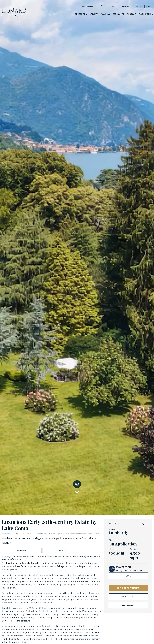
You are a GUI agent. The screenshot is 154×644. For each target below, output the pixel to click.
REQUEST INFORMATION (128, 588)
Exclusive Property (25, 534)
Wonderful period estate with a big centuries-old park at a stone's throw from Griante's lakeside (67, 534)
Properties (81, 14)
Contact (131, 14)
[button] (144, 523)
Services (94, 14)
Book (128, 576)
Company (106, 14)
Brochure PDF (128, 605)
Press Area (118, 14)
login (112, 6)
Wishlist (125, 6)
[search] (102, 6)
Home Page (6, 534)
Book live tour (128, 597)
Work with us (146, 14)
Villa (16, 534)
